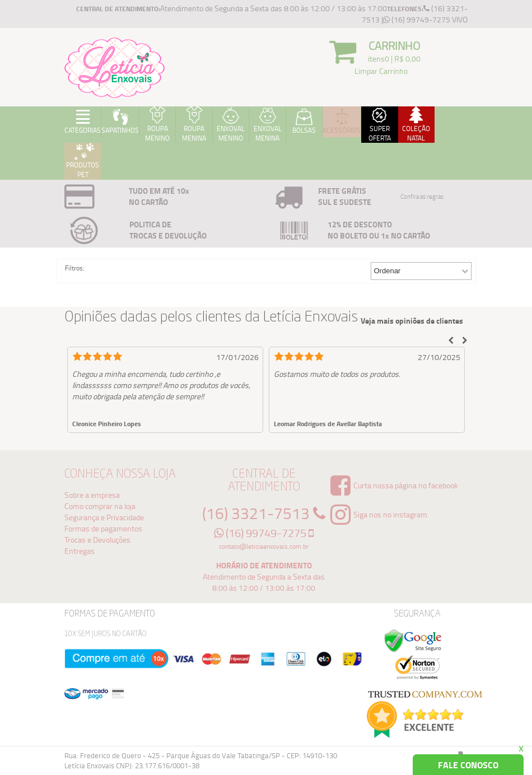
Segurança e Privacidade (104, 517)
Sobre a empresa (92, 495)
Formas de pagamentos (103, 528)
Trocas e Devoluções (97, 540)
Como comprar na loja (100, 506)
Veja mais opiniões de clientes (412, 321)
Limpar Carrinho (381, 71)
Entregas (80, 551)
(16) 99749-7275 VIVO (425, 19)
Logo (115, 67)
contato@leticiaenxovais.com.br (264, 546)
